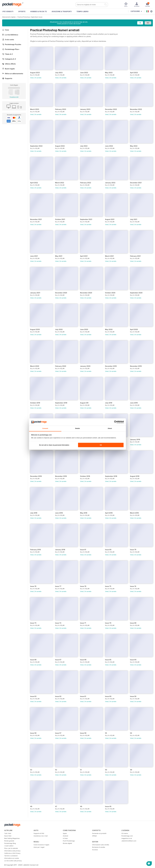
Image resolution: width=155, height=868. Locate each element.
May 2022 (134, 146)
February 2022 (86, 183)
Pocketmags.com (127, 836)
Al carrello (38, 78)
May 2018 (84, 513)
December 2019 (111, 366)
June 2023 (84, 73)
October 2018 (85, 476)
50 (106, 770)
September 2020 (136, 293)
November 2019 (136, 366)
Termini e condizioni (11, 856)
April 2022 (34, 183)
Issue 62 (58, 696)
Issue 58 (33, 733)
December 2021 (136, 183)
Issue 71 (83, 623)
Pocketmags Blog (10, 843)
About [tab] (110, 428)
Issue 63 (33, 696)
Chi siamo (125, 833)
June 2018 (59, 513)
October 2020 (110, 293)
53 (31, 770)
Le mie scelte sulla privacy (13, 861)
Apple (65, 833)
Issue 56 (83, 733)
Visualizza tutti (14, 97)
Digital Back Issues (37, 17)
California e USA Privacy (12, 853)
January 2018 (60, 550)
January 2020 (85, 366)
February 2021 (135, 256)
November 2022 (136, 109)
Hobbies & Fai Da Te (38, 11)
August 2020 (35, 329)
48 (31, 806)
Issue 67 (58, 660)
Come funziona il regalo (41, 845)
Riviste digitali (67, 843)
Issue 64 (133, 660)
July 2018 (34, 513)
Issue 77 (58, 586)
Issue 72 (58, 623)
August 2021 (110, 219)
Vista (32, 78)
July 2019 (109, 403)
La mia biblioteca (10, 35)
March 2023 (35, 109)
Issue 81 (83, 550)
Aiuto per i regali (39, 847)
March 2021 (109, 256)
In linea (65, 838)
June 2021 (34, 256)
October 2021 (60, 219)
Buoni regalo (8, 69)
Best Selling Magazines (12, 838)
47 (56, 806)
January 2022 (110, 183)
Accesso (95, 850)
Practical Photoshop (24, 17)
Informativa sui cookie (12, 858)
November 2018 (61, 476)
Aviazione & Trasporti (62, 11)
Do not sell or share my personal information (54, 445)
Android (65, 836)
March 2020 (35, 366)
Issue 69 (133, 623)
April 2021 (84, 256)
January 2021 (35, 293)
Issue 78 (33, 586)
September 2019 (61, 403)
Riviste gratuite (9, 841)
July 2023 (59, 73)
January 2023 (85, 109)
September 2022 (36, 146)
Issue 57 (58, 733)
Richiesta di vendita (99, 847)
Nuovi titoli (8, 836)
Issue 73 (33, 623)
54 (131, 733)
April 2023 (134, 73)
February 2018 (35, 550)
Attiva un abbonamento (13, 74)
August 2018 (135, 476)
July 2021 (134, 219)
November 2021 (36, 219)
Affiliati (94, 836)
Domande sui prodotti (99, 833)
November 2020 (86, 293)
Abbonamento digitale (9, 17)
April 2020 (134, 329)
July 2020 (59, 329)
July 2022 (84, 146)
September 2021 (86, 219)
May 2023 (109, 73)
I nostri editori (9, 846)
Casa (6, 30)
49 (131, 770)
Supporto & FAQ (39, 833)
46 (81, 806)
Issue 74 (133, 586)
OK (101, 445)
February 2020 (61, 366)
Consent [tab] (45, 428)
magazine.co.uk (127, 838)
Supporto (7, 78)
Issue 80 (108, 550)
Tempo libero (83, 11)
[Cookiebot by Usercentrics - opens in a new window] (114, 422)
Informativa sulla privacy (12, 851)
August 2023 (35, 73)
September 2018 (111, 476)
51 (81, 770)
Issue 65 (108, 660)
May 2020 (109, 329)
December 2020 (61, 293)
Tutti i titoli (8, 833)
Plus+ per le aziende (11, 848)
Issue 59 (133, 696)
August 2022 (60, 146)
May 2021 (59, 256)
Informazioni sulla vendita (101, 845)
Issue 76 (83, 586)
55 (106, 733)
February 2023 (61, 109)
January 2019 (135, 440)
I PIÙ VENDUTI (8, 11)
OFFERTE (22, 11)
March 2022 (60, 183)
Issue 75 (108, 586)
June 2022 (109, 146)
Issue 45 (108, 806)
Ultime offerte (9, 64)
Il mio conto (8, 40)
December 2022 (111, 109)
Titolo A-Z (7, 54)
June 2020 (84, 329)
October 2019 (35, 403)
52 (56, 770)
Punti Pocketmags (69, 841)
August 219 (84, 403)
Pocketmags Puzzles (12, 44)
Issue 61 (83, 696)
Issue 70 (108, 623)
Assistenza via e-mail (41, 836)
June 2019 (134, 403)
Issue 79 (133, 550)
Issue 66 (83, 660)
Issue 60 (108, 696)
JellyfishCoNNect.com (129, 841)
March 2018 (134, 513)
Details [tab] (77, 428)
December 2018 (36, 476)
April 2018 (109, 513)
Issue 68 (33, 660)
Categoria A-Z (9, 59)
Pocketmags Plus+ (11, 49)
